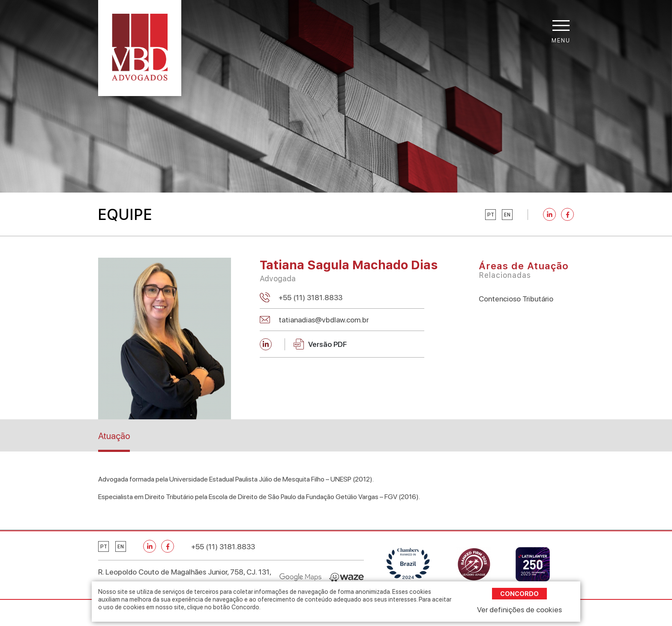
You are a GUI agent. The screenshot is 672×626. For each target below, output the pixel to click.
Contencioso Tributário (516, 299)
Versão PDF (320, 344)
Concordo (519, 594)
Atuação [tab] (114, 436)
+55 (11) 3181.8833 (310, 297)
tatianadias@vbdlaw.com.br (324, 320)
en (507, 215)
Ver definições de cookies (519, 609)
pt (491, 215)
